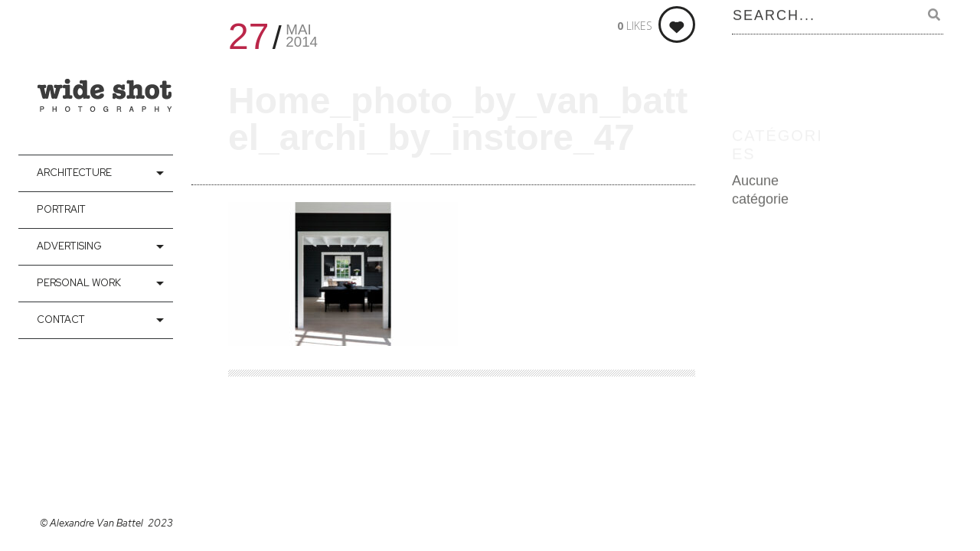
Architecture (74, 173)
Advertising (69, 246)
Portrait (61, 209)
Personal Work (79, 283)
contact (61, 320)
